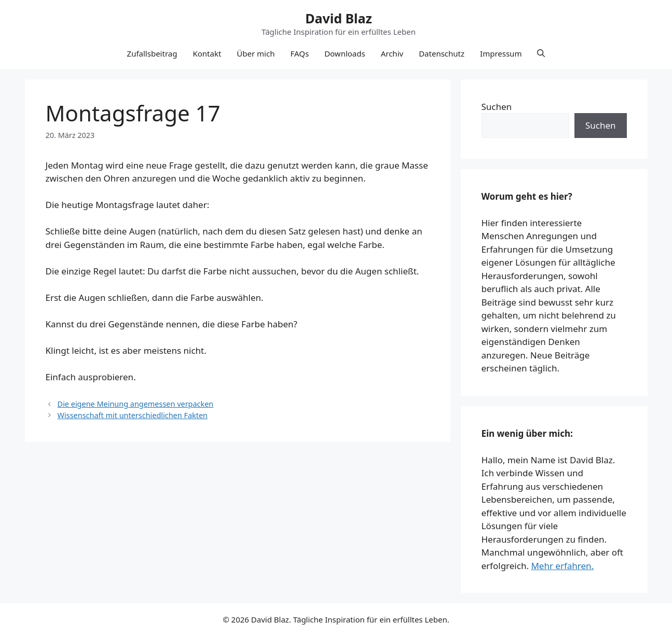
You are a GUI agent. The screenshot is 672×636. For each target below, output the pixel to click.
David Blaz (339, 18)
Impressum (501, 53)
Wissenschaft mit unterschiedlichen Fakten (133, 415)
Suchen (497, 107)
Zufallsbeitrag (152, 53)
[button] (541, 53)
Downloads (345, 53)
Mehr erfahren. (562, 566)
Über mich (256, 53)
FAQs (299, 53)
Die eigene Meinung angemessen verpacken (136, 404)
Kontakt (207, 53)
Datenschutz (442, 53)
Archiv (392, 53)
